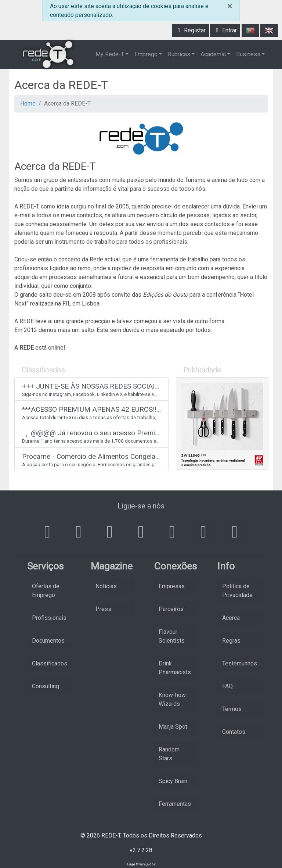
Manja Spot (173, 727)
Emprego (146, 54)
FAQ (227, 686)
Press (103, 609)
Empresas (172, 586)
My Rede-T (110, 54)
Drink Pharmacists (175, 668)
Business (248, 54)
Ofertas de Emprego (46, 591)
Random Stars (169, 754)
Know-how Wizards (172, 699)
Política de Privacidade (237, 591)
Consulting (46, 686)
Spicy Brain (173, 781)
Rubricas (179, 54)
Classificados (50, 663)
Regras (231, 641)
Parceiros (171, 609)
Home (28, 103)
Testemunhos (240, 663)
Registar (190, 30)
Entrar (225, 30)
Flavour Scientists (172, 636)
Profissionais (49, 618)
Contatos (234, 732)
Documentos (48, 641)
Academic (213, 54)
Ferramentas (175, 804)
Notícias (106, 586)
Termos (232, 709)
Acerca (231, 618)
